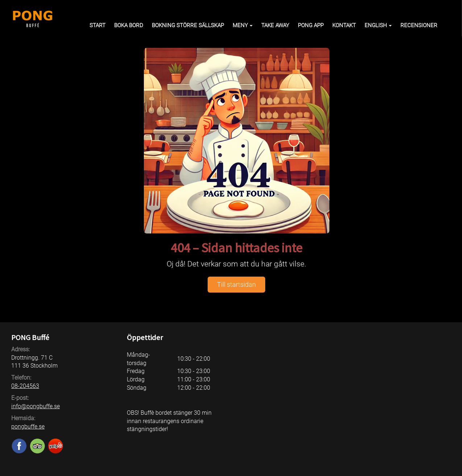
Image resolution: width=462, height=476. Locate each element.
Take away (275, 25)
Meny (243, 25)
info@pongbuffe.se (36, 406)
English (378, 25)
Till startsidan (236, 284)
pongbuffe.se (28, 427)
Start (97, 25)
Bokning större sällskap (188, 25)
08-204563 (25, 386)
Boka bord (129, 25)
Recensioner (419, 25)
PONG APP (311, 25)
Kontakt (344, 25)
